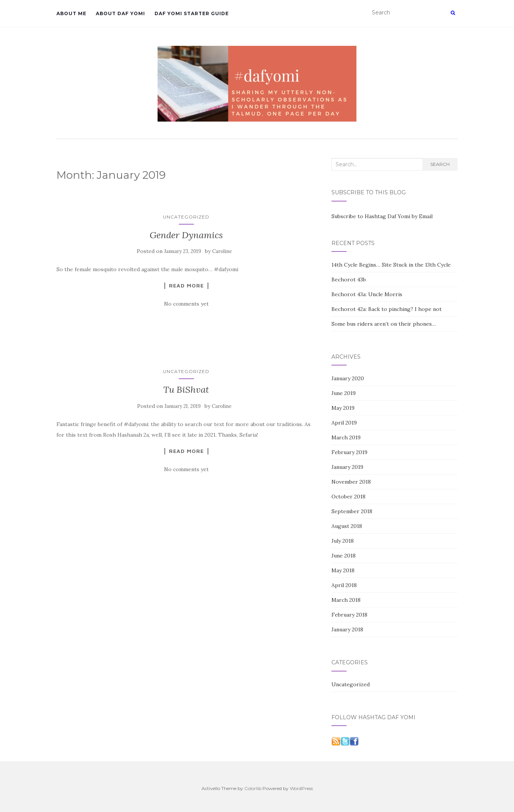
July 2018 (343, 541)
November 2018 (351, 482)
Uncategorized (186, 217)
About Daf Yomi (120, 13)
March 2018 (346, 600)
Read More (186, 286)
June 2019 (344, 393)
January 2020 (348, 378)
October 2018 (348, 497)
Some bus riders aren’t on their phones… (384, 324)
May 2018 (343, 570)
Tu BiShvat (186, 390)
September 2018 (352, 511)
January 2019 (347, 467)
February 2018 (349, 615)
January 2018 (347, 629)
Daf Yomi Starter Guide (192, 13)
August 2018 (347, 526)
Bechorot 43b (349, 280)
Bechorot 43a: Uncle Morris (367, 294)
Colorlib (253, 788)
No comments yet (186, 304)
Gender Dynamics (186, 235)
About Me (71, 13)
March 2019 (346, 437)
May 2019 (343, 408)
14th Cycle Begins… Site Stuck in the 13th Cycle (391, 265)
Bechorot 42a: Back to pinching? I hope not (387, 309)
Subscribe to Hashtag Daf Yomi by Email (382, 216)
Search (440, 164)
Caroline (222, 251)
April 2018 (344, 585)
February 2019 (349, 452)
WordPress (301, 788)
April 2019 (344, 423)
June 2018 (344, 556)
